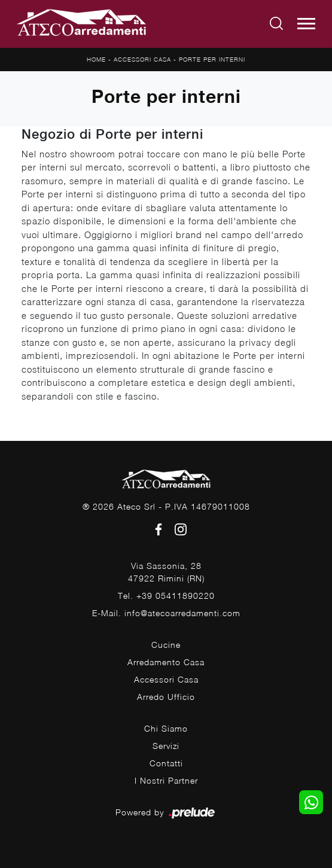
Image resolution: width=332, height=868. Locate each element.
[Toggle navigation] (306, 24)
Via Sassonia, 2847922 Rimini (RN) (166, 572)
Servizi (166, 746)
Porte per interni (212, 59)
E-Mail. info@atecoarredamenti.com (166, 613)
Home (96, 59)
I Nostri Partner (166, 780)
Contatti (166, 763)
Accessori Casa (142, 59)
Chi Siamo (166, 728)
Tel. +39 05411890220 (166, 596)
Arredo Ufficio (166, 697)
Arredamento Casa (166, 662)
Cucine (166, 645)
